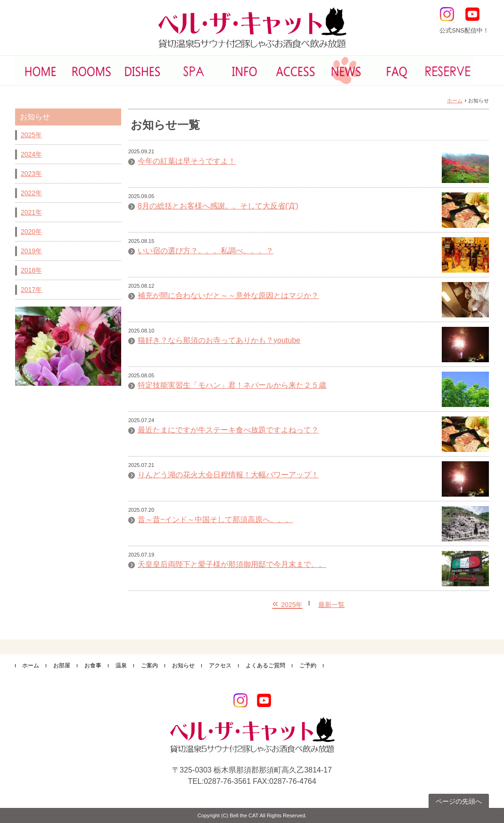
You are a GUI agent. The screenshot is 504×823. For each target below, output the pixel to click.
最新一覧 (331, 605)
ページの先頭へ (459, 801)
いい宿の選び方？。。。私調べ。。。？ (206, 251)
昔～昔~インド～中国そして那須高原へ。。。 (215, 520)
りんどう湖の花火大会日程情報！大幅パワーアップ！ (228, 475)
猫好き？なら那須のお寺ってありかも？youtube (219, 341)
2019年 (31, 251)
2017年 (31, 290)
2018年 (31, 270)
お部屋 (62, 665)
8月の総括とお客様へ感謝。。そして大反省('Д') (218, 206)
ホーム (455, 100)
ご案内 (149, 665)
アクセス (220, 665)
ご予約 (308, 665)
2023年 (31, 174)
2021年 (31, 212)
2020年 (31, 232)
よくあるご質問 (265, 665)
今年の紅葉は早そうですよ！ (187, 161)
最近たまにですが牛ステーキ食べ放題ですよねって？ (228, 430)
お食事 (93, 665)
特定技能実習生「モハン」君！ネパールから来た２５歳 (232, 385)
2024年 (31, 154)
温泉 (121, 665)
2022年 (31, 193)
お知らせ (183, 665)
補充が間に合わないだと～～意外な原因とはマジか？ (228, 296)
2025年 (31, 135)
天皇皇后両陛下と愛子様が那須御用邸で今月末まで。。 (232, 565)
